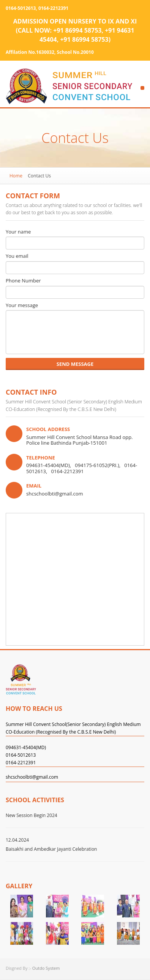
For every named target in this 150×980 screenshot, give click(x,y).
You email (17, 256)
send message (75, 364)
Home (16, 176)
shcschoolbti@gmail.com (32, 777)
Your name (18, 232)
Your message (22, 306)
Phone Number (23, 281)
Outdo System (46, 968)
